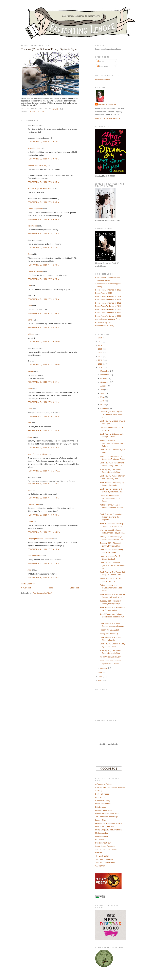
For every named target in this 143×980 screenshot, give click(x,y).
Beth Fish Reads (102, 794)
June (103, 393)
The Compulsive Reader (105, 863)
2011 (101, 364)
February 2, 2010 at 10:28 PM (44, 342)
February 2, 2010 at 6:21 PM (44, 248)
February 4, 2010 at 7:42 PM (44, 549)
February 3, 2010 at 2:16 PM (44, 484)
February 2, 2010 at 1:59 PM (44, 159)
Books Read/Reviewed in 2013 (108, 300)
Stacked (99, 853)
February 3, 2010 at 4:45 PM (44, 498)
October (104, 378)
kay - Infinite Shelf (35, 556)
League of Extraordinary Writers (109, 823)
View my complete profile (108, 118)
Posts (100, 61)
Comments (103, 66)
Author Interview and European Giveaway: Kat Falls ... (111, 443)
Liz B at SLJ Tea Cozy (104, 827)
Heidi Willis (32, 226)
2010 (101, 368)
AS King (99, 791)
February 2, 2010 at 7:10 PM (44, 265)
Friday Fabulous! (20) (109, 634)
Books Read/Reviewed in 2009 (108, 313)
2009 (101, 673)
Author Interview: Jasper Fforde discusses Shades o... (112, 508)
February (104, 408)
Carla (30, 320)
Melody (31, 371)
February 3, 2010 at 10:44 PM (44, 532)
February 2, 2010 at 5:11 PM (44, 233)
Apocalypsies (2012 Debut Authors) (110, 787)
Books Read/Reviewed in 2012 (108, 303)
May (102, 397)
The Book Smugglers (104, 859)
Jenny (30, 388)
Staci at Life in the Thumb (106, 849)
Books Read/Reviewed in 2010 (108, 309)
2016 (101, 345)
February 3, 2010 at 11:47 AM (44, 471)
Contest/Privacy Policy (105, 326)
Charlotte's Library (103, 801)
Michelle (31, 334)
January (104, 668)
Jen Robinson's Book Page (107, 817)
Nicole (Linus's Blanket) (37, 165)
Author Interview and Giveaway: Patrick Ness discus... (111, 588)
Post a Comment (28, 584)
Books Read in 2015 (104, 293)
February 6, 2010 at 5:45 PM (44, 578)
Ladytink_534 (33, 504)
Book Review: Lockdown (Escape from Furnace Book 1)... (113, 565)
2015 (101, 349)
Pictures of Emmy (37, 111)
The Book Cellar (102, 856)
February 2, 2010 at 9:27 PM (44, 299)
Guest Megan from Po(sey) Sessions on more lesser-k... (112, 414)
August (103, 386)
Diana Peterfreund (103, 804)
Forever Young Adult (104, 810)
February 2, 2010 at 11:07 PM (44, 365)
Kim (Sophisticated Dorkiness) (40, 539)
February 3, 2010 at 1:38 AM (43, 382)
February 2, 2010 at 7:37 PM (44, 279)
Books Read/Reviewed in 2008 (108, 316)
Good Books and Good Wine (107, 814)
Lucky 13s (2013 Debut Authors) (109, 830)
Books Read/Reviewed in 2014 (108, 296)
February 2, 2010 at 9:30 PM (44, 313)
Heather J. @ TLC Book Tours (40, 189)
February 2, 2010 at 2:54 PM (44, 202)
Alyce (30, 437)
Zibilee (30, 521)
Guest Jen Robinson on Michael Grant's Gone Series (110, 498)
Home (50, 588)
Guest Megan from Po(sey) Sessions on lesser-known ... (112, 617)
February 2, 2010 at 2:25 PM (44, 182)
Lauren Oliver (101, 820)
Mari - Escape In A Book (38, 454)
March (103, 405)
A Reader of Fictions (104, 784)
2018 (101, 338)
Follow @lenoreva (103, 79)
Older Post (74, 588)
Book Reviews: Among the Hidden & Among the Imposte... (111, 517)
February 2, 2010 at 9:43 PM (44, 327)
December (105, 371)
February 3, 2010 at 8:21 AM (43, 448)
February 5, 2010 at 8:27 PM (44, 563)
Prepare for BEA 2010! (109, 630)
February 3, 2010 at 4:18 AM (43, 416)
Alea (30, 570)
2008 (101, 677)
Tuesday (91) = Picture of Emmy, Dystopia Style (49, 49)
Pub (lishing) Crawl (103, 843)
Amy (30, 423)
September (105, 382)
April (102, 401)
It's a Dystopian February (110, 657)
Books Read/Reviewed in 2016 (108, 290)
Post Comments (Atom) (42, 593)
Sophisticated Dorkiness (105, 846)
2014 (101, 353)
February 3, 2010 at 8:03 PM (44, 515)
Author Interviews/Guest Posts (108, 319)
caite (30, 490)
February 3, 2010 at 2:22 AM (43, 402)
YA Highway (100, 866)
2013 (101, 356)
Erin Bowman (101, 807)
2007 (101, 680)
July (102, 390)
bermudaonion (34, 148)
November (105, 375)
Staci (30, 306)
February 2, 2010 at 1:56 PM (44, 142)
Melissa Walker (102, 833)
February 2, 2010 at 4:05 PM (44, 219)
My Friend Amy (102, 836)
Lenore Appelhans (35, 209)
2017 (101, 342)
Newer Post (26, 588)
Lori (29, 286)
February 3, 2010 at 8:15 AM (43, 431)
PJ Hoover (100, 840)
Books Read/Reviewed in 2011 (108, 306)
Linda (30, 409)
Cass (30, 254)
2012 (101, 360)
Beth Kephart (101, 797)
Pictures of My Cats (103, 322)
